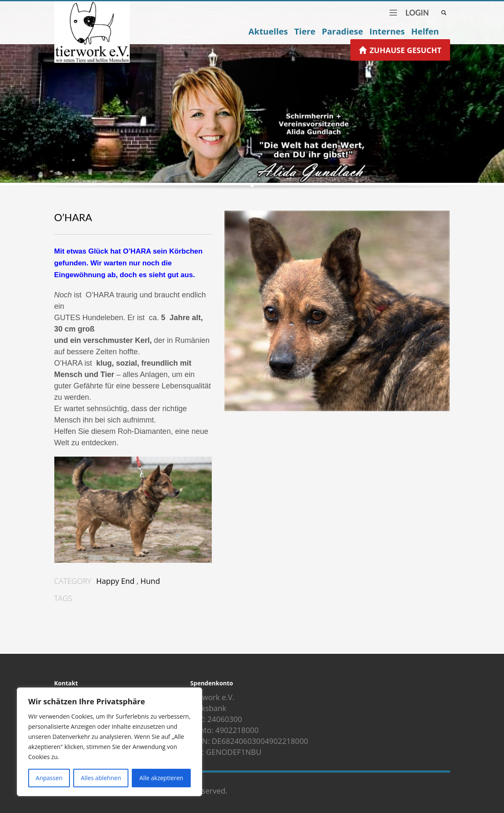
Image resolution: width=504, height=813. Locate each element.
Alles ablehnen (101, 778)
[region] (109, 742)
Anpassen (49, 778)
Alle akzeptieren (161, 778)
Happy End (116, 581)
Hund (150, 581)
